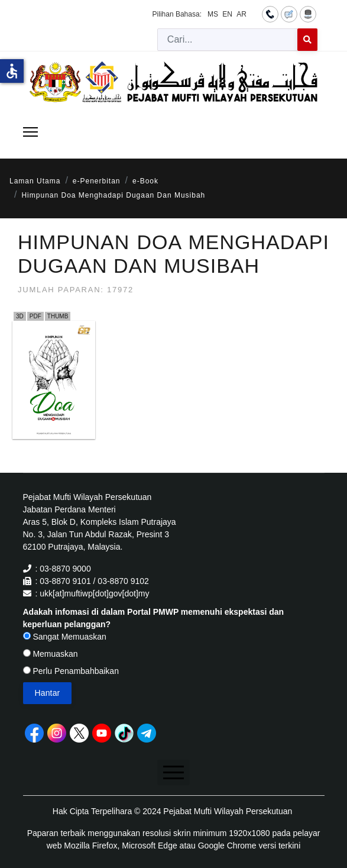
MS (213, 14)
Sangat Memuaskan (65, 637)
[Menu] (30, 132)
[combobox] (228, 40)
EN (227, 14)
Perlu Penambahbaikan (71, 671)
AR (241, 14)
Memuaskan (51, 654)
